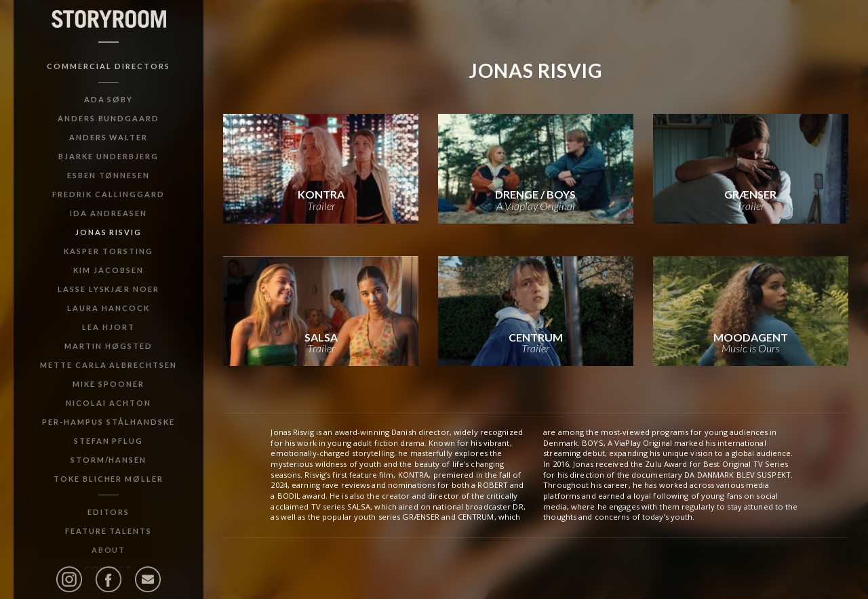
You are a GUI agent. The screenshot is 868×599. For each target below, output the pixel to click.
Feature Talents (108, 531)
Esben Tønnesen (108, 175)
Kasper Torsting (108, 251)
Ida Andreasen (108, 213)
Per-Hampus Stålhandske (108, 422)
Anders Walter (108, 137)
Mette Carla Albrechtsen (108, 365)
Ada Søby (109, 99)
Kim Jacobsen (108, 270)
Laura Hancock (108, 308)
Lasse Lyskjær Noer (108, 289)
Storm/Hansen (109, 460)
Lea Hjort (108, 327)
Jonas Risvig (109, 232)
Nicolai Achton (108, 403)
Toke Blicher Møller (108, 479)
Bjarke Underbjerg (108, 156)
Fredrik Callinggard (108, 194)
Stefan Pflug (109, 441)
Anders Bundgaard (108, 118)
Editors (109, 512)
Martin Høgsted (108, 346)
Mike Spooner (108, 384)
